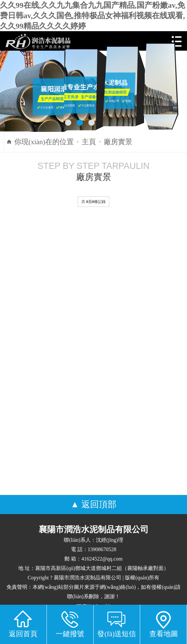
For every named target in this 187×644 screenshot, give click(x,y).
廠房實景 (118, 142)
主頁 (89, 142)
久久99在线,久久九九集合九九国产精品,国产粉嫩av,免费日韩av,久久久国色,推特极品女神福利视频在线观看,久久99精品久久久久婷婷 (93, 16)
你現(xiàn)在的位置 (44, 142)
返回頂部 (99, 504)
